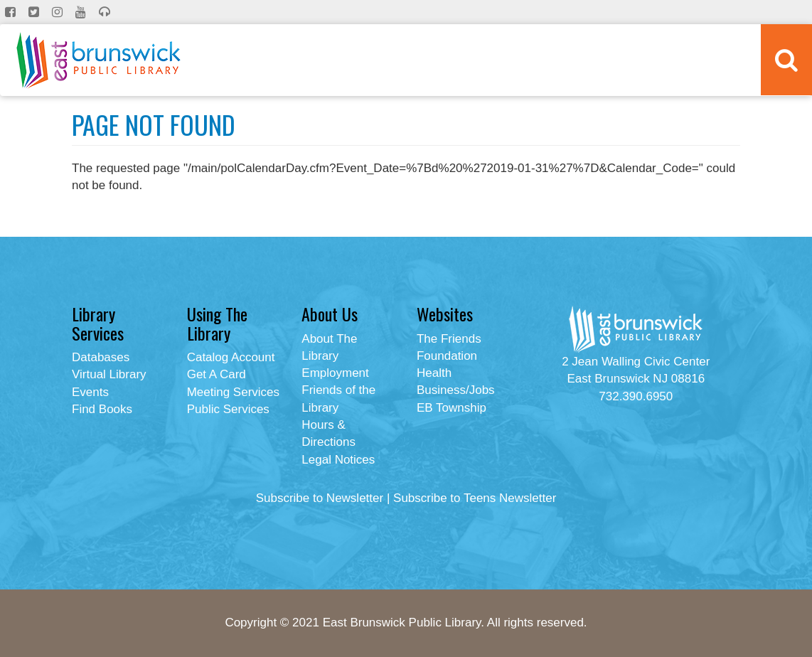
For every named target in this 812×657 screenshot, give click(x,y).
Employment (335, 373)
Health (434, 373)
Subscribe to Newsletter (320, 498)
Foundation (447, 356)
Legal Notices (338, 460)
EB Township (452, 408)
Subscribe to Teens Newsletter (475, 498)
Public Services (228, 409)
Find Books (102, 409)
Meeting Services (233, 392)
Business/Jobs (456, 390)
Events (90, 392)
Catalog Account (231, 357)
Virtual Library (109, 374)
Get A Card (217, 374)
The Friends (449, 339)
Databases (101, 357)
